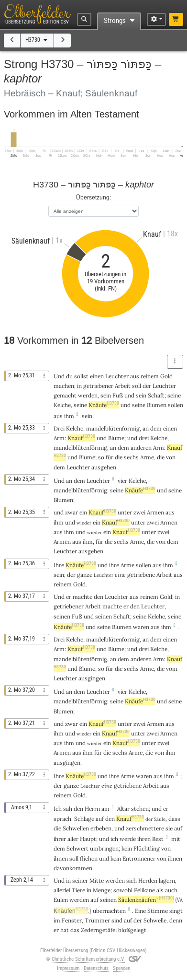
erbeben (101, 828)
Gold (166, 376)
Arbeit (123, 386)
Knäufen (71, 911)
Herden (148, 881)
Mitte (97, 881)
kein (127, 848)
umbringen (104, 848)
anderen (141, 448)
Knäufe (104, 405)
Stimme (158, 911)
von (171, 457)
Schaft (156, 395)
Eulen (61, 900)
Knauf (81, 438)
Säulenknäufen (146, 900)
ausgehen (104, 467)
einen (170, 428)
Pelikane (144, 890)
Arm (59, 438)
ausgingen (92, 678)
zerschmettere (145, 828)
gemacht (65, 395)
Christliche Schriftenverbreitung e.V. (88, 959)
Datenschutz (96, 968)
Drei (59, 428)
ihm (59, 522)
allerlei (62, 890)
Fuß (118, 395)
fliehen (89, 858)
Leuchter (117, 376)
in (68, 881)
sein (87, 416)
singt (176, 911)
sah (68, 809)
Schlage (84, 819)
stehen (140, 809)
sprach (62, 819)
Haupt (88, 839)
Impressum (68, 968)
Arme (147, 457)
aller (73, 839)
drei (144, 438)
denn (176, 920)
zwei (139, 512)
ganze (85, 575)
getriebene (141, 575)
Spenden (121, 968)
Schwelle (155, 920)
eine (120, 575)
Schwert (77, 848)
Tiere (78, 890)
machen (64, 386)
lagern (167, 881)
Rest (158, 839)
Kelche (62, 405)
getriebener (98, 386)
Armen (155, 512)
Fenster (72, 920)
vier (122, 481)
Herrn (92, 809)
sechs (131, 457)
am (105, 809)
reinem (150, 376)
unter (125, 512)
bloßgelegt (132, 930)
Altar (123, 809)
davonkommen (73, 868)
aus (58, 416)
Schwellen (76, 828)
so (101, 457)
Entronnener (139, 858)
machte (82, 597)
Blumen (157, 405)
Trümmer (97, 920)
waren (141, 627)
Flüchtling (147, 848)
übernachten (109, 911)
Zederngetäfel (99, 930)
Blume (116, 438)
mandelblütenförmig (113, 428)
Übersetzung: (93, 197)
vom (172, 669)
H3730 (37, 40)
